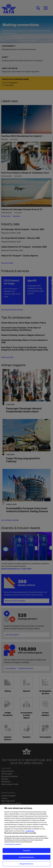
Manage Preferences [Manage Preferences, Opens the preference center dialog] (26, 865)
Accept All (26, 852)
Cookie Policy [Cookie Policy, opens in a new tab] (30, 832)
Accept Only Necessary (26, 859)
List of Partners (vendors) (13, 846)
